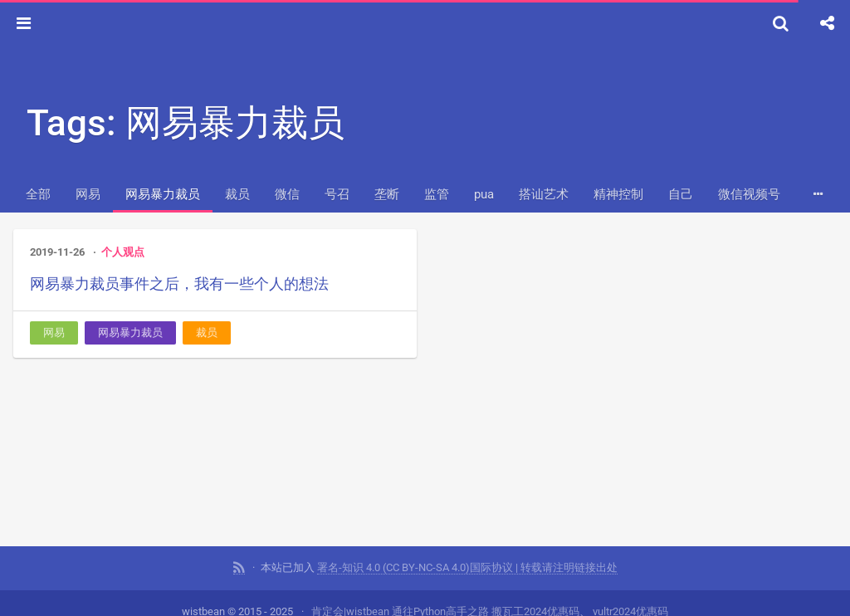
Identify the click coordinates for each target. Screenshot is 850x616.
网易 (88, 194)
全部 (38, 194)
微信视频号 (749, 194)
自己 (681, 194)
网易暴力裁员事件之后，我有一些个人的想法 (179, 284)
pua (484, 194)
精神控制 (618, 194)
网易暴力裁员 (163, 194)
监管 (437, 194)
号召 (337, 194)
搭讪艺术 (544, 194)
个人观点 (123, 252)
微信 (287, 194)
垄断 (387, 194)
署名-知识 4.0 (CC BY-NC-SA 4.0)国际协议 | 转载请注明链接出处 (467, 566)
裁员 (237, 194)
